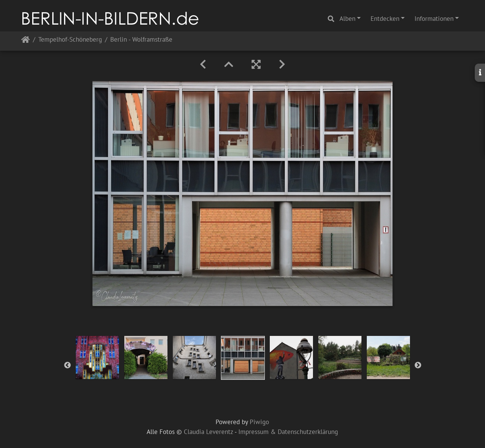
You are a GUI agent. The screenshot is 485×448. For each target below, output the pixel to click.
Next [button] (418, 365)
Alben (347, 19)
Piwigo (259, 422)
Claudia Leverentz (208, 432)
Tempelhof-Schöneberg (70, 40)
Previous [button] (67, 365)
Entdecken (385, 19)
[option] (97, 357)
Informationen (434, 19)
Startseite (26, 41)
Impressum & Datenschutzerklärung (288, 432)
